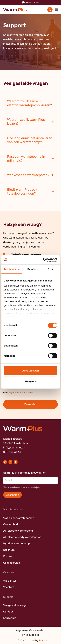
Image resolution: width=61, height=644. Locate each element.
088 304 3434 (12, 452)
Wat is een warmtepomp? (19, 518)
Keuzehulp (10, 618)
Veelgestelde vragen (16, 605)
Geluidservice (12, 563)
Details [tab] (31, 269)
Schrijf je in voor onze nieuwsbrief (24, 473)
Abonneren (13, 495)
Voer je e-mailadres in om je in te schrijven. (22, 487)
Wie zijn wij (10, 581)
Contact (8, 612)
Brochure (9, 550)
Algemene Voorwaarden (30, 630)
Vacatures (9, 587)
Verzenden (31, 404)
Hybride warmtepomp (17, 543)
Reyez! (43, 640)
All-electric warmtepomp (18, 531)
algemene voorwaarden (21, 392)
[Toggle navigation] (56, 10)
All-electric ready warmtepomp (22, 537)
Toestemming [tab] (12, 269)
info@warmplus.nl (14, 448)
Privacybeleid (31, 635)
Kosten (7, 556)
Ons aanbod (11, 524)
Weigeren (30, 381)
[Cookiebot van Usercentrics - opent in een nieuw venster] (43, 260)
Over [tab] (50, 269)
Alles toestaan (31, 371)
